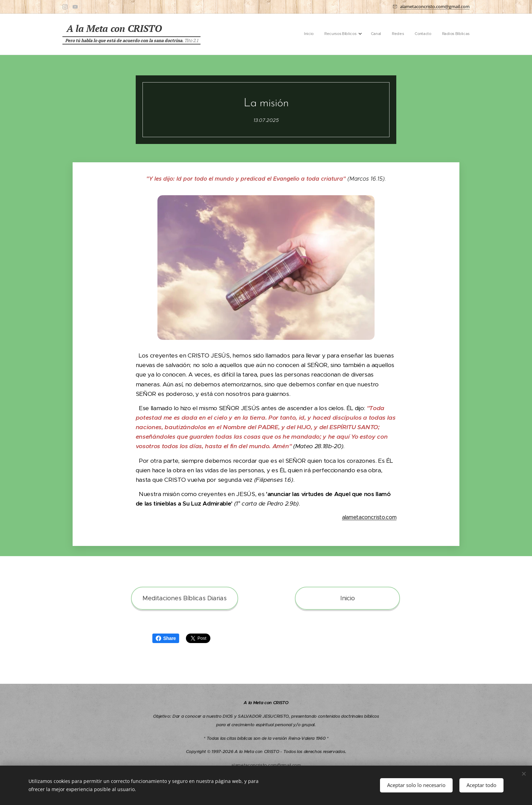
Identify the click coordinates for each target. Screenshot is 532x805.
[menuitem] (414, 34)
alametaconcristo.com (369, 517)
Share (166, 638)
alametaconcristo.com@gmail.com (435, 6)
